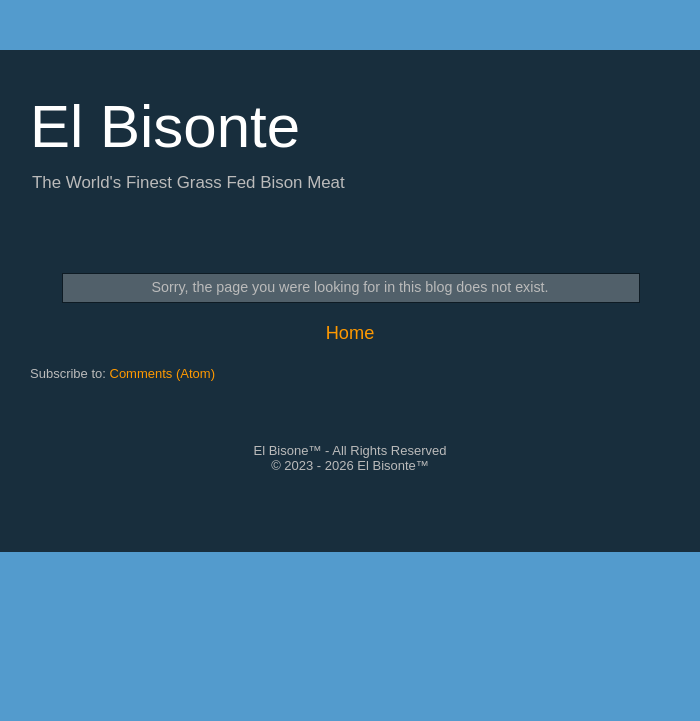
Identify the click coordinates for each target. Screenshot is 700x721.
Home (350, 333)
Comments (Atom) (162, 373)
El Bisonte (165, 126)
